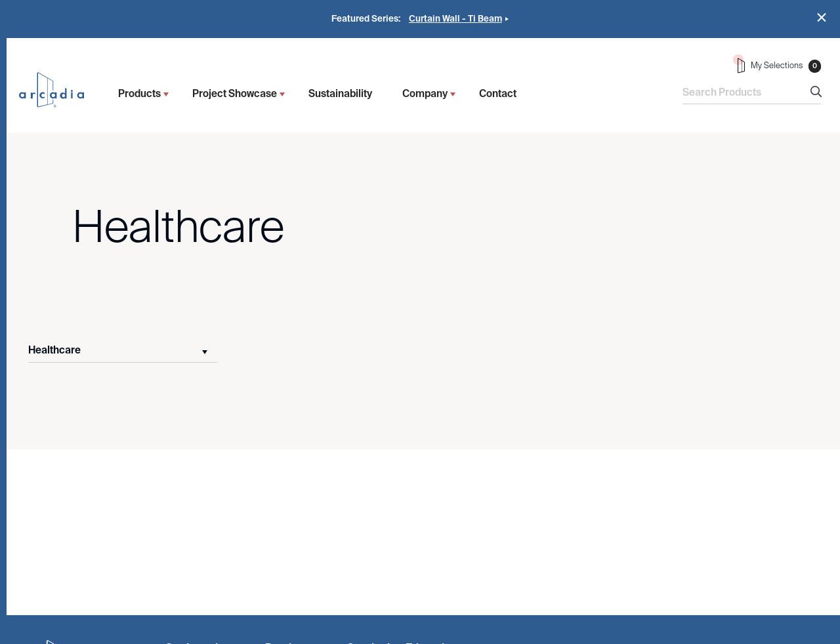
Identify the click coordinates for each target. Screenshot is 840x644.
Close (822, 17)
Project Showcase (235, 94)
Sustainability (340, 94)
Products (139, 94)
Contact (498, 94)
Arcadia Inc (58, 90)
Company (425, 94)
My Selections (777, 63)
